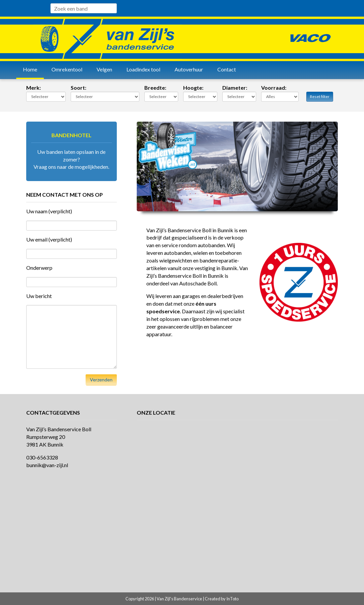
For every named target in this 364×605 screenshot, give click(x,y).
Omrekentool (67, 69)
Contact (227, 69)
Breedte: (155, 88)
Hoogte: (193, 88)
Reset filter (320, 97)
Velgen (104, 69)
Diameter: (235, 88)
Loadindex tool (143, 69)
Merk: (34, 88)
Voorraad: (274, 88)
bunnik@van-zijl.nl (47, 465)
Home (30, 69)
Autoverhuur (189, 69)
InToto (232, 599)
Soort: (78, 88)
